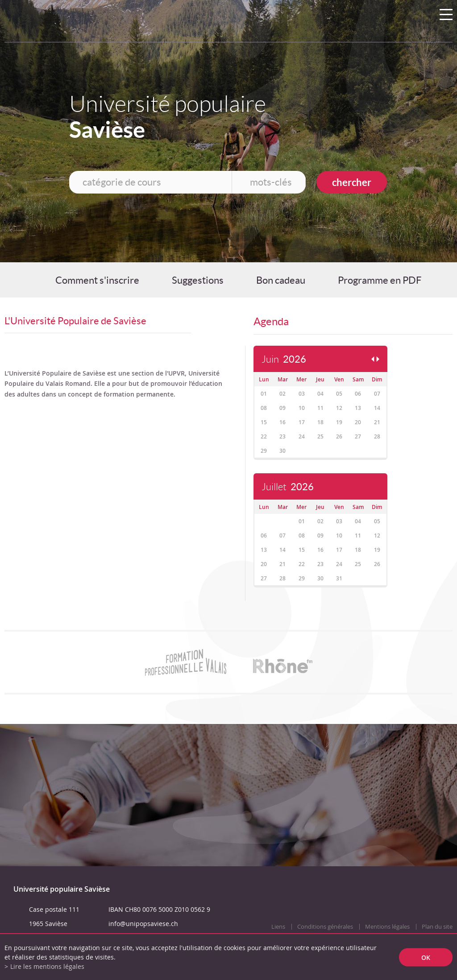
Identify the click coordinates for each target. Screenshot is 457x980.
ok (426, 957)
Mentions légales (387, 927)
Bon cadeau (281, 280)
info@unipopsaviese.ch (143, 924)
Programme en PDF (380, 280)
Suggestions (198, 280)
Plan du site (437, 927)
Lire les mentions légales (47, 966)
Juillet (288, 487)
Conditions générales (325, 927)
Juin (284, 359)
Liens (278, 927)
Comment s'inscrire (97, 280)
